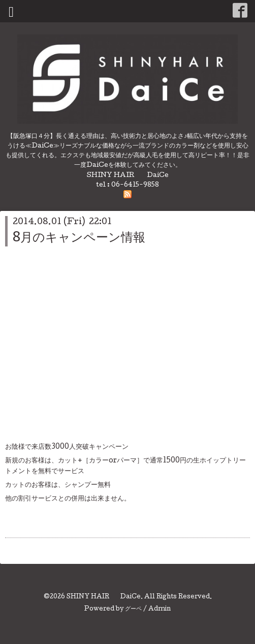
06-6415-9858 (135, 185)
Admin (160, 610)
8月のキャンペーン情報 (79, 239)
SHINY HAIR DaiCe (104, 597)
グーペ (133, 610)
